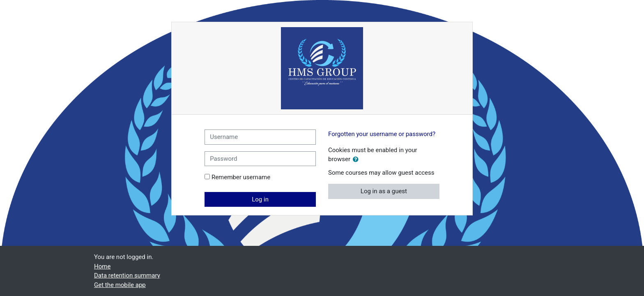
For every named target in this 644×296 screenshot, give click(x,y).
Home (102, 266)
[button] (357, 160)
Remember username (241, 177)
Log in (260, 199)
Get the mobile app (120, 285)
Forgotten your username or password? (382, 134)
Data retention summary (127, 275)
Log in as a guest (384, 191)
